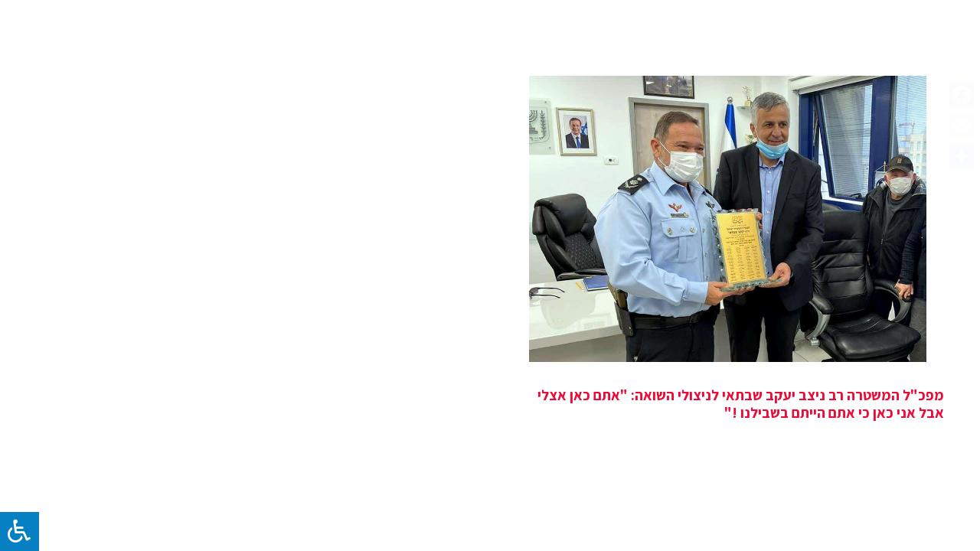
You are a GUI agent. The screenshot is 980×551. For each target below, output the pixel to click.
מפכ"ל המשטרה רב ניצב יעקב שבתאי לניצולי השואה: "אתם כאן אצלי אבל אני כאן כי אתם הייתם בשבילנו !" (741, 404)
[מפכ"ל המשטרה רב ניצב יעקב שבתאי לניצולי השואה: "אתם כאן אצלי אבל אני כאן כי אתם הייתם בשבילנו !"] (728, 219)
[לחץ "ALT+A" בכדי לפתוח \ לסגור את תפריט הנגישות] (20, 531)
